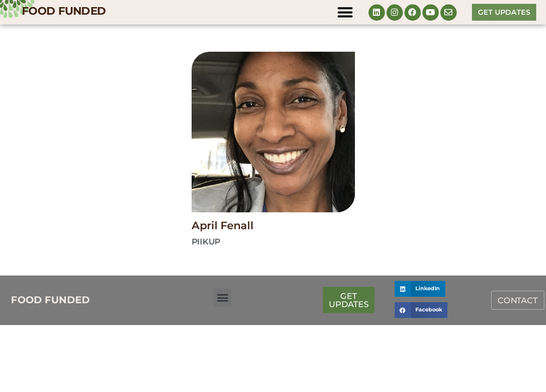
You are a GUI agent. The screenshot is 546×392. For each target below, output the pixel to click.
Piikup (206, 241)
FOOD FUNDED (64, 11)
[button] (345, 12)
